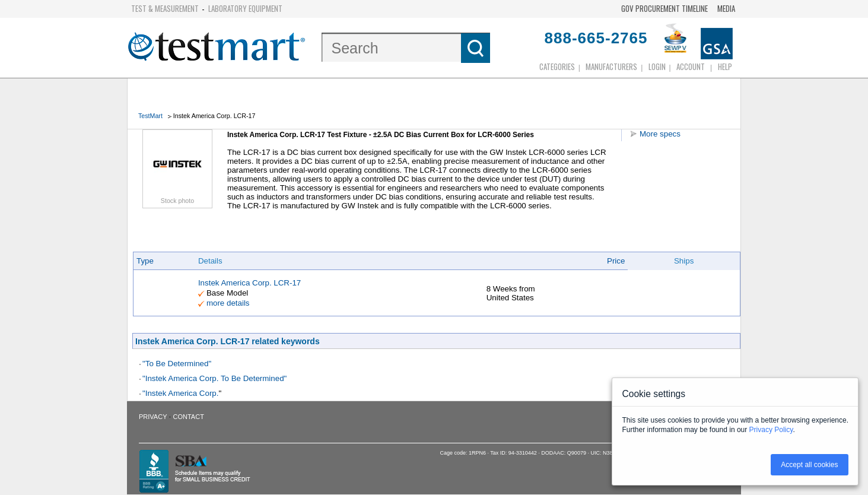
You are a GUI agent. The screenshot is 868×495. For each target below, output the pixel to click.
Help (725, 66)
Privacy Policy (771, 430)
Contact (189, 417)
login (657, 66)
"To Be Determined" (177, 364)
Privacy (153, 417)
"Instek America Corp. (180, 393)
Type (145, 261)
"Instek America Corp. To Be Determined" (214, 378)
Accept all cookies (809, 465)
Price (616, 261)
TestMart (150, 116)
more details (228, 303)
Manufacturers (611, 66)
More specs (660, 134)
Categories (557, 66)
